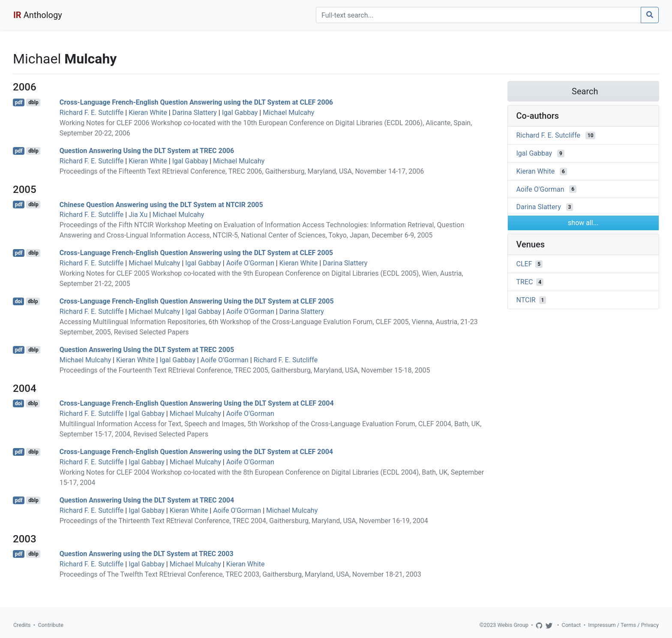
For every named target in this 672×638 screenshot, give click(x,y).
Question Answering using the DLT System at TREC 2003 (147, 554)
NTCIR (526, 300)
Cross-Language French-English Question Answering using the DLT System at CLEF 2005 (196, 253)
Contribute (51, 625)
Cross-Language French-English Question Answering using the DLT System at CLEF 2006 (196, 102)
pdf (19, 102)
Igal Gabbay (240, 113)
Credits (22, 625)
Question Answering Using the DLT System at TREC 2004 (147, 500)
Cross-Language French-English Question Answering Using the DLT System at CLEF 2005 (197, 301)
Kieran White (148, 113)
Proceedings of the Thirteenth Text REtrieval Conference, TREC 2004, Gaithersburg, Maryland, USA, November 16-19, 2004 (244, 521)
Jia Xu (138, 215)
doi (19, 301)
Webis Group (513, 625)
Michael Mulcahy (288, 113)
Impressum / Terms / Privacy (623, 625)
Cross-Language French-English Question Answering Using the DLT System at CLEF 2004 (197, 403)
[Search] (478, 15)
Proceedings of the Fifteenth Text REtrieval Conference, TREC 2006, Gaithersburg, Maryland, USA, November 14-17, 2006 (242, 171)
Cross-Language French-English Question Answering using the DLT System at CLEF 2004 (196, 452)
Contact (571, 625)
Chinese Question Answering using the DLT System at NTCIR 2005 (161, 204)
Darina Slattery (195, 113)
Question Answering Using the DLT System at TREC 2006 (147, 151)
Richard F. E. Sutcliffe (92, 113)
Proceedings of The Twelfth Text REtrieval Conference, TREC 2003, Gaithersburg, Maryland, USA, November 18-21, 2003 (240, 574)
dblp (33, 102)
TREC (525, 282)
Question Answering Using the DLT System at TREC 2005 (147, 350)
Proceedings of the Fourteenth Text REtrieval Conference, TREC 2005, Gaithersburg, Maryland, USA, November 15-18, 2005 (245, 370)
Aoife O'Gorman (250, 263)
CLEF (524, 264)
